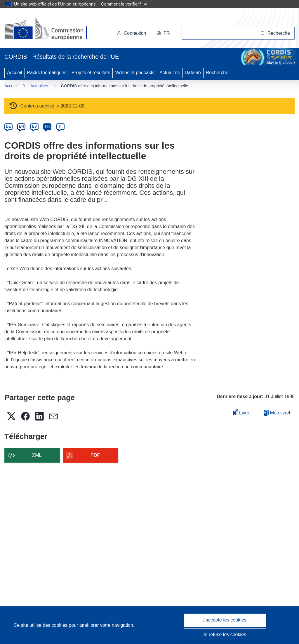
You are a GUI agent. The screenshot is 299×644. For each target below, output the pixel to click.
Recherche (217, 73)
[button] (163, 33)
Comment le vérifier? (124, 4)
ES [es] (34, 126)
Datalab (193, 73)
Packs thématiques (47, 73)
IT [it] (60, 126)
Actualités (170, 73)
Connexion (132, 33)
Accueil (15, 73)
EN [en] (21, 126)
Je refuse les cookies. (225, 635)
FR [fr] (47, 126)
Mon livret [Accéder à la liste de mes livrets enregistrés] (277, 413)
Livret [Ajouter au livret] (242, 412)
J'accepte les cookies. (225, 620)
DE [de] (9, 126)
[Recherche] (275, 33)
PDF (95, 455)
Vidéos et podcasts (135, 73)
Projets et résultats (91, 73)
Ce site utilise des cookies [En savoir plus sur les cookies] (41, 625)
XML (37, 455)
